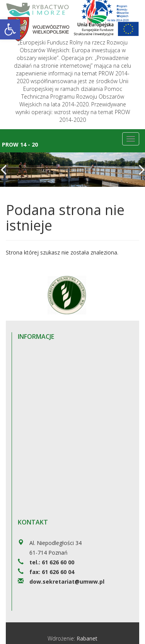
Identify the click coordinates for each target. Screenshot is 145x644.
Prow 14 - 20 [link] (20, 144)
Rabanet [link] (87, 638)
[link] (10, 29)
